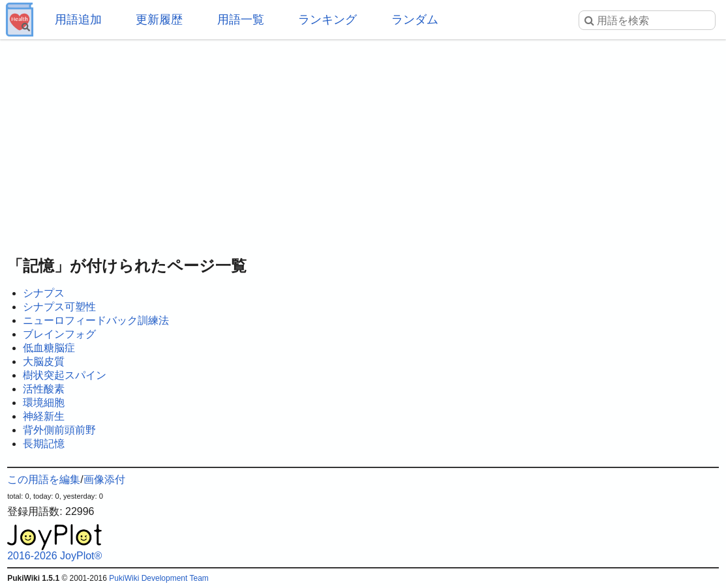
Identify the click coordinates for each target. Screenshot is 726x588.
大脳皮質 (44, 361)
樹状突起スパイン (65, 375)
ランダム (415, 20)
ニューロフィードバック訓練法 (96, 320)
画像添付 (104, 479)
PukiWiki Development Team (159, 578)
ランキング (327, 20)
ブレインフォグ (59, 334)
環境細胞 (44, 403)
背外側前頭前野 (59, 430)
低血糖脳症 (49, 348)
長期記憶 (44, 444)
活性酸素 (44, 389)
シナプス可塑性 (59, 307)
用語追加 (78, 20)
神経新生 (44, 416)
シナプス (44, 293)
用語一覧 (241, 20)
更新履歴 (159, 20)
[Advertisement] (363, 143)
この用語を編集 (44, 479)
